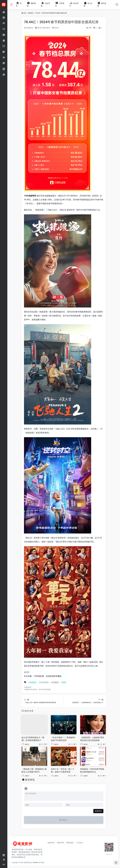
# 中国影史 (55, 682)
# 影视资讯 (33, 682)
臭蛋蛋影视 (27, 863)
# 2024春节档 (44, 682)
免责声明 (60, 843)
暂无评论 (30, 780)
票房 (96, 196)
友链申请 (51, 843)
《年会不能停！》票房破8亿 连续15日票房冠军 (63, 739)
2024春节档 (85, 196)
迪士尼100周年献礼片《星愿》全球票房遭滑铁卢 (33, 739)
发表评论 (98, 811)
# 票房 (64, 682)
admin (55, 28)
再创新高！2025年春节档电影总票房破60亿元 (92, 770)
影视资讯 (31, 13)
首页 (25, 13)
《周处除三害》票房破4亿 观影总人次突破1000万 (34, 770)
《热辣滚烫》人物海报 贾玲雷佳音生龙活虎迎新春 (92, 739)
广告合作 (79, 843)
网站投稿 (70, 843)
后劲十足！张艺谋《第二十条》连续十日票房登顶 (63, 770)
